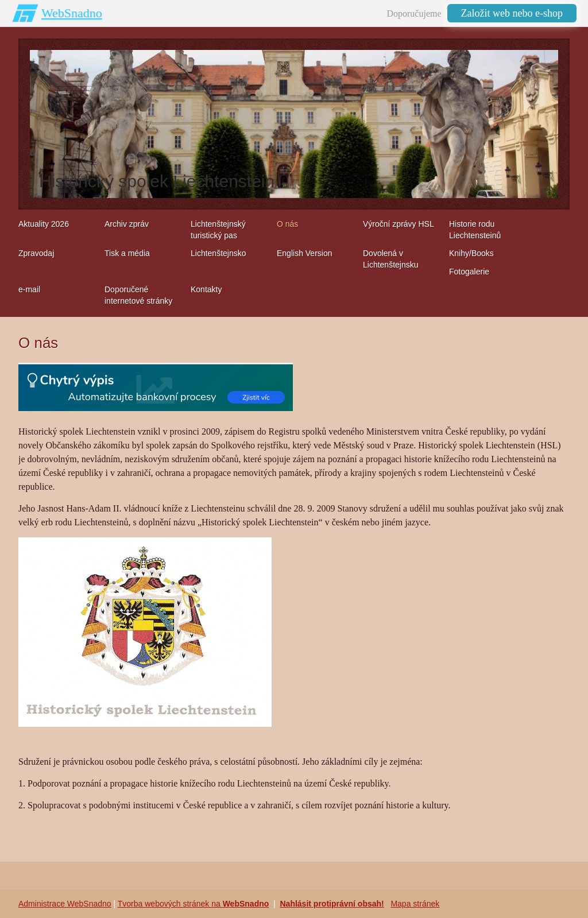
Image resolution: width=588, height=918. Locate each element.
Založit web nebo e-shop (512, 13)
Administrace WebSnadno (65, 904)
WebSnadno (72, 13)
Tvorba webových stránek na (194, 904)
